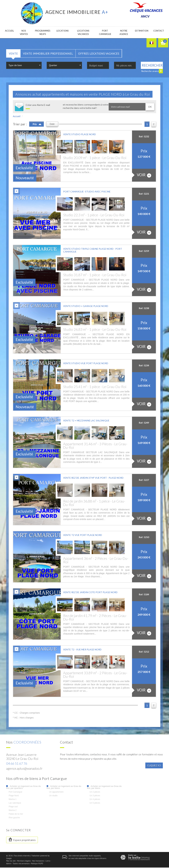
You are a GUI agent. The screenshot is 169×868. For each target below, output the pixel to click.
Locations (63, 31)
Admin (9, 864)
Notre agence (122, 33)
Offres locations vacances (99, 54)
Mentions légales (24, 861)
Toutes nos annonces (21, 864)
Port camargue (104, 33)
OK (150, 107)
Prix (37, 124)
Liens (48, 861)
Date (52, 125)
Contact (158, 31)
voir (144, 175)
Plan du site (11, 861)
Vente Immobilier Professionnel (48, 54)
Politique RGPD (37, 864)
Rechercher (152, 66)
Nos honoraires (38, 861)
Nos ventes (24, 33)
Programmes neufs (42, 33)
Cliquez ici (154, 766)
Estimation (140, 31)
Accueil (10, 31)
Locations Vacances (83, 33)
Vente (13, 54)
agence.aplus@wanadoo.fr (24, 769)
